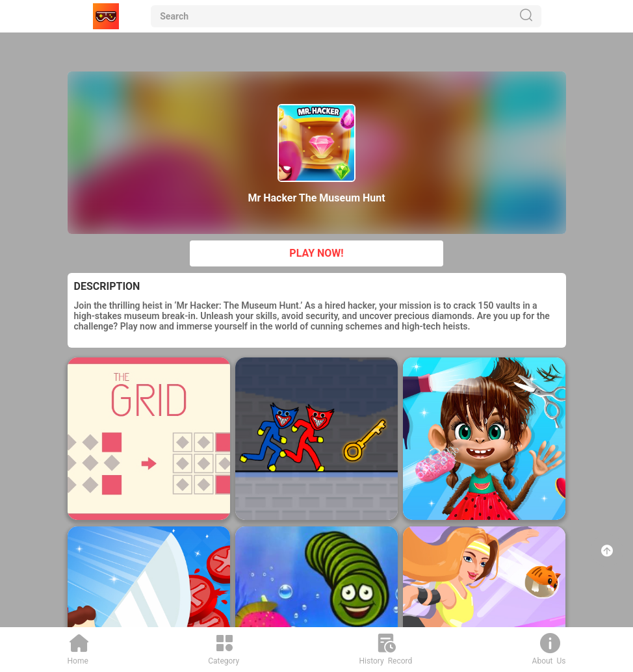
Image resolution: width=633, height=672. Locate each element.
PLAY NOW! (316, 253)
